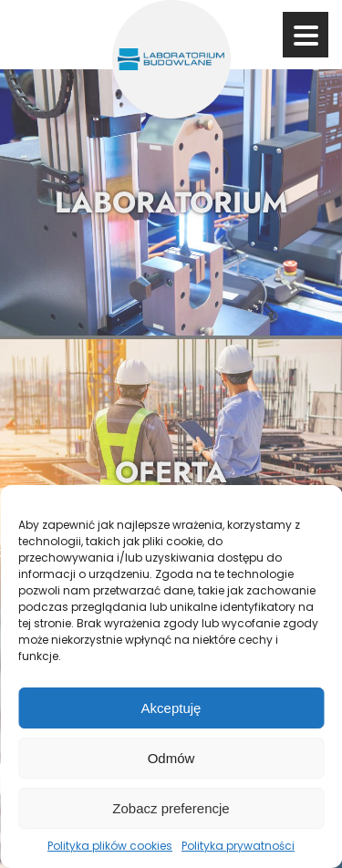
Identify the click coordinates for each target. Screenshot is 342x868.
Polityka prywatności (238, 846)
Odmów (171, 758)
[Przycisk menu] (306, 35)
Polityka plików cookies (110, 846)
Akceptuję (171, 708)
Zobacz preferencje (171, 808)
